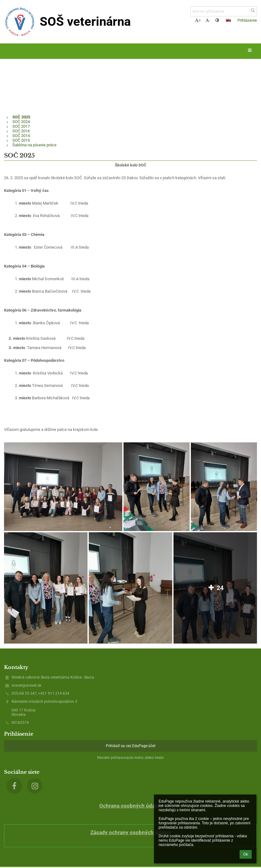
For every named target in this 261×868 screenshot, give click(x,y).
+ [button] (198, 20)
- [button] (208, 20)
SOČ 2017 (21, 126)
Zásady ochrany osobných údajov (131, 832)
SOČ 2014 (21, 136)
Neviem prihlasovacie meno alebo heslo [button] (130, 758)
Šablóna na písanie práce (34, 145)
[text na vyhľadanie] (224, 11)
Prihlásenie (247, 20)
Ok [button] (246, 854)
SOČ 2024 (21, 122)
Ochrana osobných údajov (131, 806)
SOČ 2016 (21, 131)
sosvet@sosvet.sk (26, 685)
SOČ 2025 (21, 117)
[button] (228, 20)
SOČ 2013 (21, 140)
